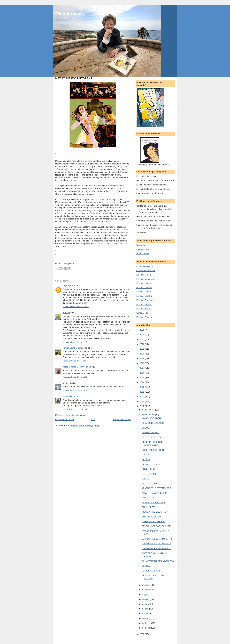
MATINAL (146, 455)
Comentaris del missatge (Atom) (85, 425)
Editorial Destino (144, 287)
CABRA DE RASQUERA (153, 502)
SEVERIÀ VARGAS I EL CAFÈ (156, 526)
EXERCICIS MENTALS (153, 437)
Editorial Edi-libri (144, 296)
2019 (142, 358)
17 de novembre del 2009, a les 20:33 (77, 409)
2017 (142, 368)
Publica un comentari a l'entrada (70, 415)
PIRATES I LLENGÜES (153, 423)
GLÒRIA (146, 566)
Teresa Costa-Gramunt (73, 348)
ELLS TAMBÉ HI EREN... (153, 450)
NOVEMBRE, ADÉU (151, 418)
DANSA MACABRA (151, 571)
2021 (142, 349)
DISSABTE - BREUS (151, 464)
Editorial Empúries (145, 300)
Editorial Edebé (144, 292)
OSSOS (145, 428)
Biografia (141, 245)
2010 (142, 401)
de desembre (149, 410)
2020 (142, 354)
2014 (142, 382)
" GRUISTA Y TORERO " (153, 521)
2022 (142, 344)
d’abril (145, 613)
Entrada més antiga (122, 420)
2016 (142, 373)
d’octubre (147, 585)
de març (146, 618)
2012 (142, 392)
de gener (147, 628)
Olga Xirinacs (69, 14)
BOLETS (146, 479)
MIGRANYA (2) (149, 474)
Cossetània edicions (146, 271)
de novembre (149, 414)
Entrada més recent (65, 420)
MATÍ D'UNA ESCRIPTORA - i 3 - (157, 539)
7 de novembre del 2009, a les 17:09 (76, 342)
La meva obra (143, 249)
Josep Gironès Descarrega (75, 367)
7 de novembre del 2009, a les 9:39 (76, 307)
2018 (142, 363)
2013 (142, 387)
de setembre (148, 590)
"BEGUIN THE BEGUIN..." (154, 512)
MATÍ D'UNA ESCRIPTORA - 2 (156, 544)
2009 (142, 406)
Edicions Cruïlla (144, 275)
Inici (93, 420)
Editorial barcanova (145, 279)
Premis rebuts (143, 254)
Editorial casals (143, 283)
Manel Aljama (69, 396)
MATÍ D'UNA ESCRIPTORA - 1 (156, 548)
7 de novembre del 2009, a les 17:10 (76, 361)
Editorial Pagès (143, 313)
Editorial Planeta (144, 317)
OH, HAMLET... (149, 507)
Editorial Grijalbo (144, 304)
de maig (146, 609)
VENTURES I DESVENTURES (156, 488)
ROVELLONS (148, 469)
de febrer (147, 623)
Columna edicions (145, 266)
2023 (142, 339)
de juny (146, 604)
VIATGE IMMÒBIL (150, 433)
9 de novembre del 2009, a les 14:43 (76, 390)
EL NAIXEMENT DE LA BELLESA (158, 561)
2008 (142, 634)
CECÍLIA (146, 460)
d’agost (146, 594)
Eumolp (66, 313)
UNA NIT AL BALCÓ (151, 517)
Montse (66, 383)
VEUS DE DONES (150, 483)
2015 (142, 378)
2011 (142, 397)
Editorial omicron (144, 309)
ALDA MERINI (148, 498)
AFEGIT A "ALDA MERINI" (154, 493)
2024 (142, 335)
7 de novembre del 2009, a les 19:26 (76, 377)
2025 (142, 330)
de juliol (146, 599)
